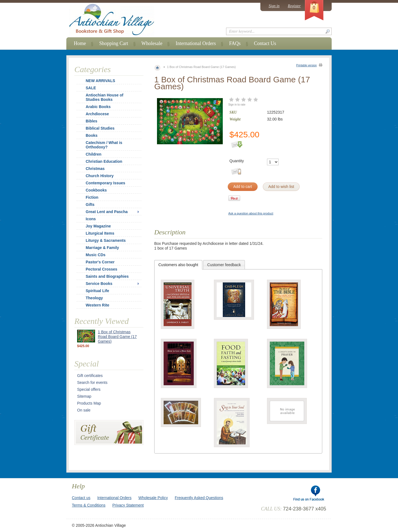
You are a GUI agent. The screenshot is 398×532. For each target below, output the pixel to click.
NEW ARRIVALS (100, 81)
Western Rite (97, 305)
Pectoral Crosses (101, 269)
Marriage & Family (102, 248)
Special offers (89, 389)
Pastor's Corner (100, 262)
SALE (91, 88)
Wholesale (152, 43)
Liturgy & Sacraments (106, 240)
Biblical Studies (100, 128)
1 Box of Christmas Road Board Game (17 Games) (117, 337)
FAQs (235, 43)
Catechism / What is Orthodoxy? (104, 145)
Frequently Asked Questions (199, 498)
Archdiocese (97, 114)
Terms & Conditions (89, 505)
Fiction (92, 197)
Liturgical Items (100, 233)
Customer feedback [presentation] (224, 265)
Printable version (307, 65)
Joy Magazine (98, 226)
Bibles (91, 121)
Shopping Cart (114, 43)
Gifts (90, 205)
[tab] (178, 265)
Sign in (274, 6)
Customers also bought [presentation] (178, 265)
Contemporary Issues (105, 183)
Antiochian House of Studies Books (104, 97)
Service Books (99, 284)
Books (92, 135)
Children (94, 154)
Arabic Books (98, 107)
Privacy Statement (128, 505)
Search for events (92, 382)
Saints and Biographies (107, 276)
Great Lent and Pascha (107, 212)
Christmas (91, 169)
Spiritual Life (97, 291)
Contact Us (265, 43)
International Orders (196, 43)
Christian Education (104, 161)
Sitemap (84, 396)
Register (294, 6)
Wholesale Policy (153, 498)
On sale (84, 410)
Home (80, 43)
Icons (91, 219)
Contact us (81, 498)
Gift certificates (90, 376)
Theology (94, 298)
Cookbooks (96, 190)
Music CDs (96, 255)
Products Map (89, 403)
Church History (100, 176)
